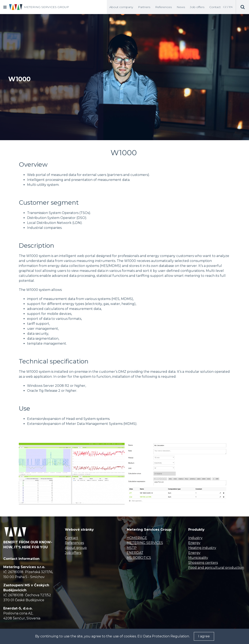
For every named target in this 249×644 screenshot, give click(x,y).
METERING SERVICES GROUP (46, 7)
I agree (204, 636)
